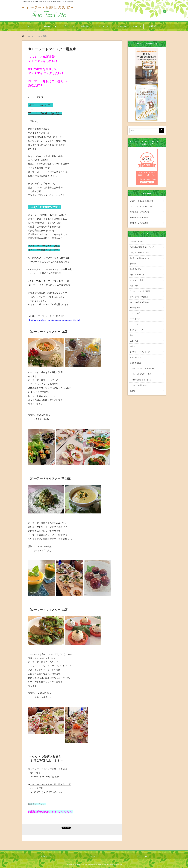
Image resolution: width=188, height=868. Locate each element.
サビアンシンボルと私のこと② (141, 201)
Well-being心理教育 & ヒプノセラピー (144, 245)
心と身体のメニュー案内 (127, 26)
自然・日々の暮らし (137, 271)
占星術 (132, 339)
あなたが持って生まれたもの (144, 360)
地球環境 (133, 261)
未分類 (132, 381)
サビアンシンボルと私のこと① (141, 206)
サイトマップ (94, 856)
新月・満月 (134, 334)
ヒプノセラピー (135, 308)
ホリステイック (135, 349)
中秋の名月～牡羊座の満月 (139, 211)
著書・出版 (134, 282)
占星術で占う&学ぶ (137, 240)
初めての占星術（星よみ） (139, 297)
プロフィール (142, 856)
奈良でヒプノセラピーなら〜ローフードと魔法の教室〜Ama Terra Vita (88, 864)
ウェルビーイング (136, 323)
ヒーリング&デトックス (142, 365)
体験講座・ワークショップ (93, 26)
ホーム (30, 26)
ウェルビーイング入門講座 (139, 287)
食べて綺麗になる (140, 376)
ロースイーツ (134, 313)
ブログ (66, 26)
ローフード (134, 318)
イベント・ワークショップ (139, 344)
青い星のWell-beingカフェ (139, 256)
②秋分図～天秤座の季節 (139, 216)
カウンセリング (135, 303)
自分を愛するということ (142, 371)
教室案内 (48, 26)
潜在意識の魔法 (135, 266)
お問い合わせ (155, 26)
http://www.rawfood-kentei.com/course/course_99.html (54, 320)
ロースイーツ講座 (136, 276)
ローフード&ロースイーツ (139, 250)
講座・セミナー (135, 329)
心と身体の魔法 (135, 355)
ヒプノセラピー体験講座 (139, 292)
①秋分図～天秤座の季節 (139, 222)
